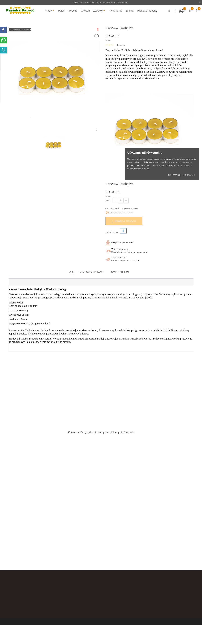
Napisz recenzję (131, 209)
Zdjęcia (130, 11)
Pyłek (61, 11)
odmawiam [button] (189, 175)
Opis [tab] (72, 272)
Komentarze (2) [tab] (119, 272)
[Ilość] (115, 200)
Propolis (72, 11)
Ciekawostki (116, 11)
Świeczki (85, 11)
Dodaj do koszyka (124, 221)
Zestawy (99, 11)
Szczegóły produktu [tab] (92, 272)
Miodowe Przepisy (147, 11)
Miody (50, 11)
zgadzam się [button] (174, 175)
